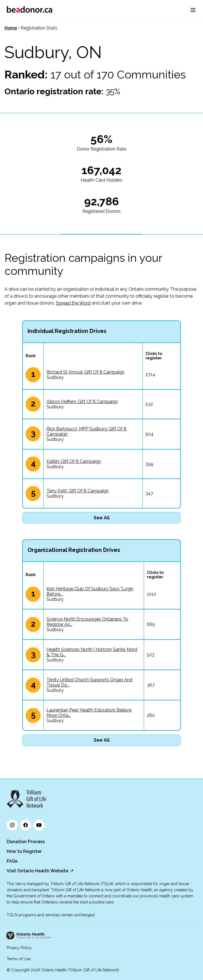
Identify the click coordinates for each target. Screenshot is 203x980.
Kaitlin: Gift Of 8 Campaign (74, 461)
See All (102, 518)
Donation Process (26, 842)
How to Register (24, 851)
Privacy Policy (19, 948)
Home (11, 28)
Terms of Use (19, 959)
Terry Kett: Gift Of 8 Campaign (78, 491)
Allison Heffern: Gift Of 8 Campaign (82, 402)
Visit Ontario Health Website (38, 871)
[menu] (193, 10)
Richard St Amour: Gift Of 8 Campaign (86, 372)
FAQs (12, 861)
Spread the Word (73, 303)
